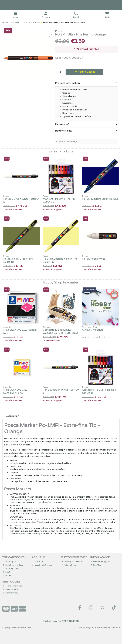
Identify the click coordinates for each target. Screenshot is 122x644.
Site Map (96, 565)
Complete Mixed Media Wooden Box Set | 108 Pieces (60, 331)
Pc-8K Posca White (94, 259)
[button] (51, 35)
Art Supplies (10, 561)
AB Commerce (113, 628)
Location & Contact (42, 565)
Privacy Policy (10, 589)
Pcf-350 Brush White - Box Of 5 (21, 200)
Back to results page (68, 141)
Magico (89, 628)
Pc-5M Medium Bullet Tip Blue (100, 199)
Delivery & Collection (72, 561)
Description (12, 416)
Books (7, 575)
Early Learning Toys (13, 565)
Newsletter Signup (100, 561)
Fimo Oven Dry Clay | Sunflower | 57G (16, 391)
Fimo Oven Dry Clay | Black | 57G (20, 331)
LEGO (7, 572)
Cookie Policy (10, 593)
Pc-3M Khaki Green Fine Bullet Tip (18, 260)
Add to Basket (85, 72)
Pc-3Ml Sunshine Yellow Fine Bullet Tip (60, 260)
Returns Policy (69, 565)
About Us (38, 561)
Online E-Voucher (93, 330)
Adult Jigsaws (11, 568)
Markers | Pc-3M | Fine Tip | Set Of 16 (59, 200)
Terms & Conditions (13, 586)
